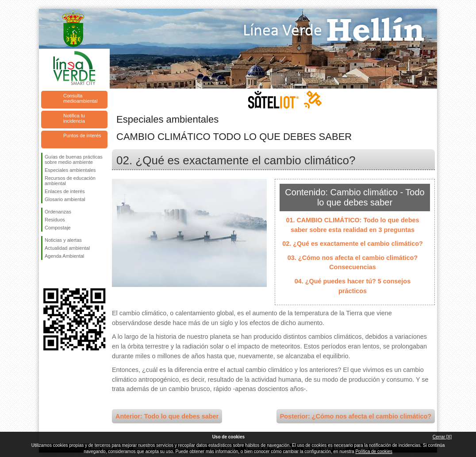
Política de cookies (374, 451)
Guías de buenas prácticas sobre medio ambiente (74, 159)
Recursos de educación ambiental (70, 181)
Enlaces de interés (65, 191)
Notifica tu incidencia (74, 118)
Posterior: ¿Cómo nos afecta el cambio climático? (356, 416)
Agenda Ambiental (64, 256)
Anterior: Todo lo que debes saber (167, 416)
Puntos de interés (82, 136)
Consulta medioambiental (81, 98)
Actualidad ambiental (67, 248)
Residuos (55, 220)
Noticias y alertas (63, 240)
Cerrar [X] (442, 437)
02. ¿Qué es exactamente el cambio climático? (353, 244)
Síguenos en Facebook (46, 274)
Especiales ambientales (70, 170)
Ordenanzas (58, 212)
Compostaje (58, 228)
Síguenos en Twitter (61, 274)
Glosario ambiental (65, 199)
